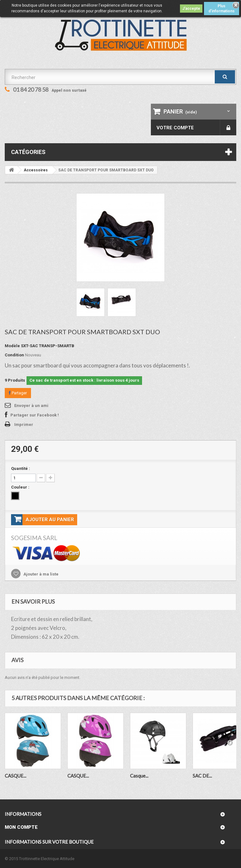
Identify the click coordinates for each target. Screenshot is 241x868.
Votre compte (175, 128)
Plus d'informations (222, 9)
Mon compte (21, 827)
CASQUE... (15, 776)
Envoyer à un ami (31, 406)
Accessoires (36, 170)
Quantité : (21, 468)
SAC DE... (202, 776)
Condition (14, 355)
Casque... (139, 776)
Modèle (12, 346)
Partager (18, 393)
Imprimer (24, 425)
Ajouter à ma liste (40, 574)
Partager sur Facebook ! (35, 415)
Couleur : (21, 487)
